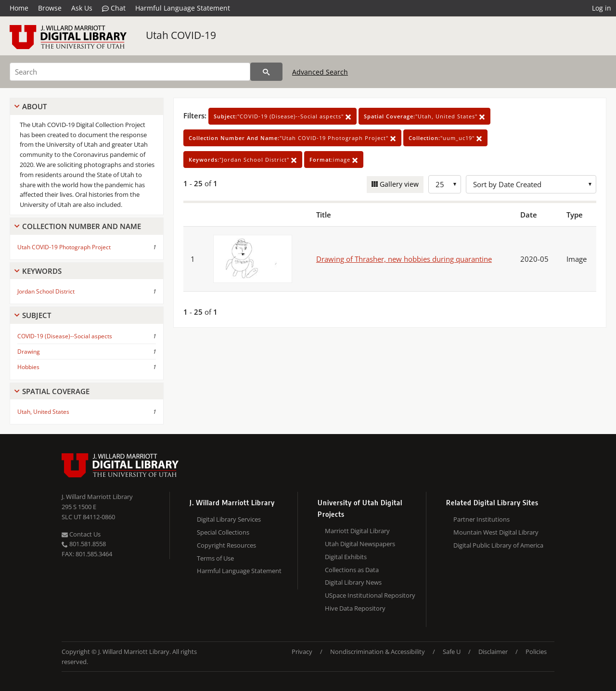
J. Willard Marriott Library (97, 497)
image (334, 160)
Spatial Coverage (56, 391)
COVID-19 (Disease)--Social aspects (65, 336)
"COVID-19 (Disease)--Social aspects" (282, 116)
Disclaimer (493, 652)
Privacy (302, 652)
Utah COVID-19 (181, 35)
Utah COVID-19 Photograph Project (64, 247)
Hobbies (28, 367)
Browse (50, 8)
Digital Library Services (229, 519)
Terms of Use (215, 558)
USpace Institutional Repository (370, 595)
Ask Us (82, 8)
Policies (536, 652)
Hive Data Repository (355, 608)
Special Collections (223, 532)
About (34, 106)
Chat (114, 8)
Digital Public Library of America (498, 545)
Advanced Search (320, 72)
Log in (602, 8)
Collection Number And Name (82, 226)
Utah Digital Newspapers (360, 544)
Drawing (29, 352)
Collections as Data (352, 570)
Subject (37, 315)
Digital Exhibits (346, 557)
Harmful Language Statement (183, 8)
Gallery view (398, 184)
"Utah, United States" (424, 116)
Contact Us (81, 534)
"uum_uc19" (445, 138)
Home (19, 8)
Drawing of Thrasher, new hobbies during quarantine (404, 259)
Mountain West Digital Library (496, 532)
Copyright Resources (226, 545)
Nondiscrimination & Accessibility (378, 652)
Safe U (452, 652)
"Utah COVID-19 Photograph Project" (292, 138)
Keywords (42, 271)
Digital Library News (353, 582)
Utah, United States (43, 412)
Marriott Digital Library (357, 531)
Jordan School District (46, 291)
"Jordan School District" (243, 160)
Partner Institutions (481, 519)
